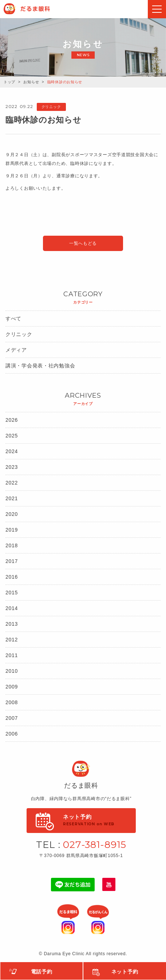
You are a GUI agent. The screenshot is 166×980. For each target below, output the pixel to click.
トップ (9, 82)
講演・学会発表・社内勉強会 (40, 366)
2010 (12, 671)
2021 (12, 498)
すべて (13, 319)
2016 (12, 577)
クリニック (19, 334)
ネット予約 (125, 972)
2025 (12, 436)
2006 (12, 734)
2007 (12, 718)
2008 (12, 702)
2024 (12, 451)
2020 (12, 514)
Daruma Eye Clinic (34, 9)
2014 (12, 608)
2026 (12, 420)
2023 (12, 467)
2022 (12, 483)
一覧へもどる (83, 243)
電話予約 (42, 972)
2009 (12, 687)
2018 (12, 545)
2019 (12, 530)
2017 (12, 561)
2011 (12, 655)
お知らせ (31, 82)
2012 (12, 640)
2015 (12, 593)
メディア (16, 350)
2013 (12, 624)
